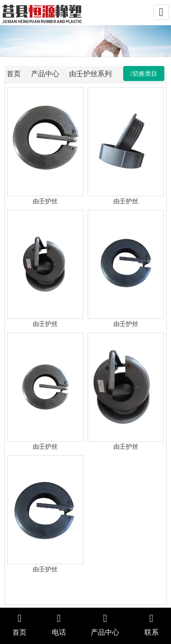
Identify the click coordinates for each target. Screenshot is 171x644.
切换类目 (146, 74)
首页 (15, 74)
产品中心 (46, 74)
